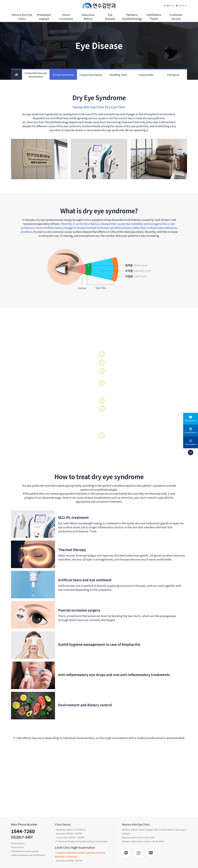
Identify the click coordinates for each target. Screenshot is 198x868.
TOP (191, 452)
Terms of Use (17, 847)
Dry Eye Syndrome (63, 75)
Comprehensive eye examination (36, 75)
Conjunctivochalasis (91, 75)
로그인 (171, 6)
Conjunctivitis (146, 75)
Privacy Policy (18, 843)
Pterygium (173, 75)
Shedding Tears (118, 75)
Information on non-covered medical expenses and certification (28, 853)
